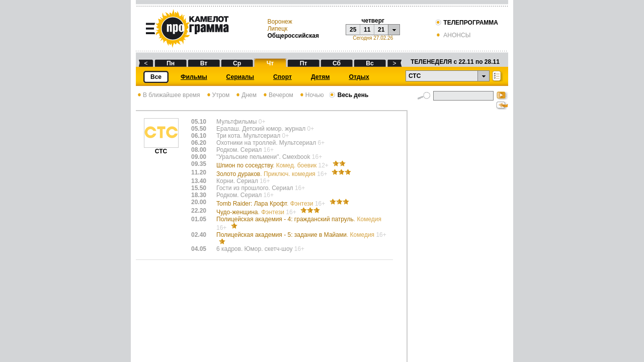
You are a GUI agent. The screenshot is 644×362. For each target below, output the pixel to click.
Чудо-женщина (257, 212)
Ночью (311, 95)
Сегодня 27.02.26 (373, 38)
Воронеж (279, 22)
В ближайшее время (168, 95)
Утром (218, 95)
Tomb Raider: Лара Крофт (272, 204)
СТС (161, 149)
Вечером (277, 95)
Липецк (277, 29)
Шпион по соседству (273, 165)
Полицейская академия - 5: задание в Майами (301, 235)
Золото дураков (273, 174)
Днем (246, 95)
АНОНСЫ (453, 35)
